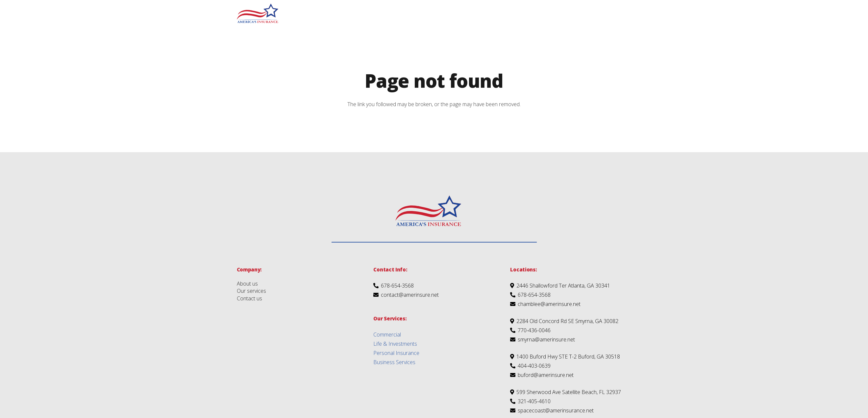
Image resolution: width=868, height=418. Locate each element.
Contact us (249, 298)
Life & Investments (395, 344)
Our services (251, 291)
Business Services (394, 362)
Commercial (387, 335)
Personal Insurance (396, 353)
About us (247, 284)
